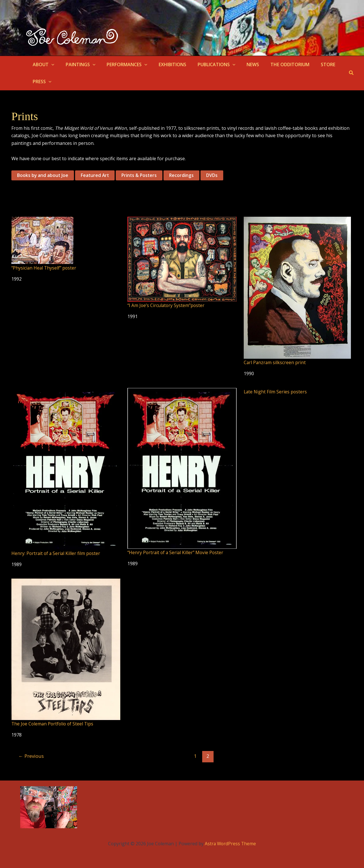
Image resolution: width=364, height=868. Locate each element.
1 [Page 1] (196, 756)
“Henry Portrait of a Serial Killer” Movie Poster (177, 552)
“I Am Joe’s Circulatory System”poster (167, 305)
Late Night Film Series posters (276, 392)
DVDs (215, 176)
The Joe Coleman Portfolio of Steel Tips (54, 723)
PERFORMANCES (121, 64)
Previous (32, 756)
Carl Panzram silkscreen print (275, 363)
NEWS (240, 64)
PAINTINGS (77, 64)
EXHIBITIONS (165, 64)
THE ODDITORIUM (275, 64)
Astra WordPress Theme (230, 843)
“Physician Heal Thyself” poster (45, 268)
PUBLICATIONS (206, 64)
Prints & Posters (141, 176)
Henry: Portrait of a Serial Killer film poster (57, 553)
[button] (50, 64)
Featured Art (96, 176)
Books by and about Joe (43, 176)
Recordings (184, 176)
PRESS (41, 82)
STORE (311, 64)
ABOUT (42, 64)
